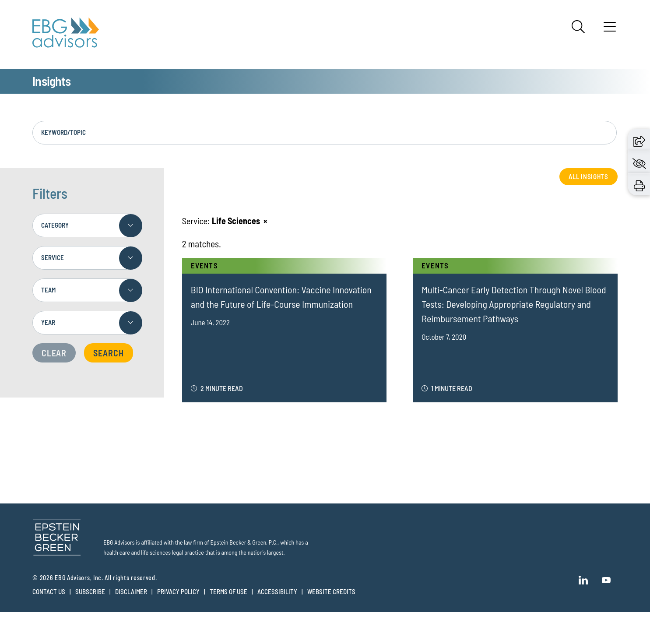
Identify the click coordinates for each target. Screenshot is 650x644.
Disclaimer (131, 605)
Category (55, 239)
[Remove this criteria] (265, 234)
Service (53, 271)
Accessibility (277, 605)
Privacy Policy (178, 605)
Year (48, 336)
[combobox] (87, 304)
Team (48, 304)
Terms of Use (228, 605)
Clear (54, 367)
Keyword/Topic (63, 146)
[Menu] (610, 30)
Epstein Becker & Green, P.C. (244, 556)
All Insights (588, 190)
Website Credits (331, 605)
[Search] (578, 27)
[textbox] (87, 304)
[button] (639, 140)
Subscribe (90, 605)
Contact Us (49, 605)
